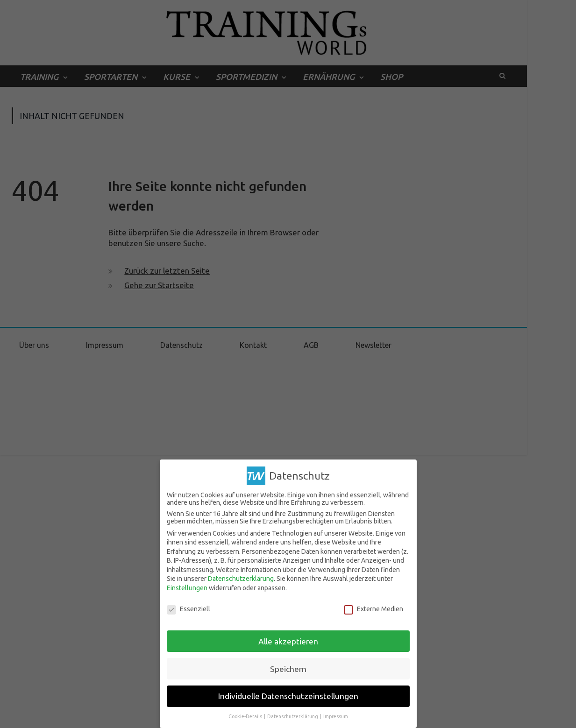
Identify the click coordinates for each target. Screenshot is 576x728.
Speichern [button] (288, 669)
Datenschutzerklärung (241, 579)
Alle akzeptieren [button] (288, 641)
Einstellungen (187, 588)
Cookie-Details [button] (246, 716)
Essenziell (188, 609)
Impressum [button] (336, 716)
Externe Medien (373, 609)
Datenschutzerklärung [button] (293, 716)
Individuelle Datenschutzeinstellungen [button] (288, 696)
